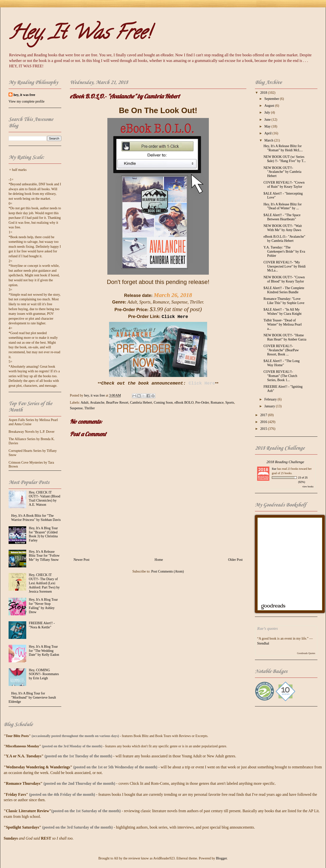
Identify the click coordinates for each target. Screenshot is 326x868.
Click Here (175, 317)
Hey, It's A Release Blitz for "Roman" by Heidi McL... (283, 148)
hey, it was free (24, 95)
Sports (230, 403)
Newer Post (81, 560)
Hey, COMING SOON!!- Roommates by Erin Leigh (44, 674)
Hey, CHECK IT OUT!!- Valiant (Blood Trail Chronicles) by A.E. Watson (45, 499)
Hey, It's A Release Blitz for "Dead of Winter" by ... (283, 206)
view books (308, 487)
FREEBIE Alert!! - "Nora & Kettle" (42, 625)
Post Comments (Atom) (168, 571)
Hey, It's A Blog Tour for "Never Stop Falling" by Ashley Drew (43, 606)
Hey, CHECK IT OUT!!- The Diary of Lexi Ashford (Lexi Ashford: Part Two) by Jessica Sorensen (44, 583)
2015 (264, 429)
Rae (274, 469)
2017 (264, 415)
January (270, 406)
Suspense (76, 408)
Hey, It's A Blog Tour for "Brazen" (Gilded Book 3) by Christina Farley (43, 534)
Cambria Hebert (141, 403)
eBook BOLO (184, 403)
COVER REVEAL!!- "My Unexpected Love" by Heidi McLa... (285, 266)
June (268, 120)
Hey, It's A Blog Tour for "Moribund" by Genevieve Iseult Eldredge (32, 698)
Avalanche (97, 403)
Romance (217, 403)
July (268, 112)
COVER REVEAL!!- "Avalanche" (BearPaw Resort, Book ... (281, 350)
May (268, 126)
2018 (264, 93)
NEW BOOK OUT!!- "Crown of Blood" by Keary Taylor (284, 279)
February (271, 399)
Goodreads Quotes (306, 653)
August (270, 106)
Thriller (90, 408)
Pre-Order (202, 403)
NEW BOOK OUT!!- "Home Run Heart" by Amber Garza (285, 337)
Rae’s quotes (268, 628)
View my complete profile (27, 101)
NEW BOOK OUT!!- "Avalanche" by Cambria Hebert (282, 172)
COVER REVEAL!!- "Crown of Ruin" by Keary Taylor (284, 185)
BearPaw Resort (117, 403)
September (272, 99)
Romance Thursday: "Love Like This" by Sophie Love (284, 301)
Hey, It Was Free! (80, 35)
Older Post (236, 560)
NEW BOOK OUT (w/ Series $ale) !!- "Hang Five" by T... (285, 159)
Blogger (221, 858)
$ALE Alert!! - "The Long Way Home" (282, 363)
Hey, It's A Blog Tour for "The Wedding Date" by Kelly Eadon (44, 651)
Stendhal (263, 643)
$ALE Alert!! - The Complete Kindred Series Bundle (284, 290)
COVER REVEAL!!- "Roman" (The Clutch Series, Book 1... (280, 376)
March (269, 140)
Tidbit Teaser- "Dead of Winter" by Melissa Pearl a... (283, 324)
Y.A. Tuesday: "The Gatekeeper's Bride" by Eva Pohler (284, 252)
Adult (85, 403)
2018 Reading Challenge (285, 462)
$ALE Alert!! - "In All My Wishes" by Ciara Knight (282, 312)
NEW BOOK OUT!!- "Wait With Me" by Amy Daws (283, 228)
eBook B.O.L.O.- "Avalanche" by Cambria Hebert (284, 239)
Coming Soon (163, 403)
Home (159, 560)
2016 (264, 422)
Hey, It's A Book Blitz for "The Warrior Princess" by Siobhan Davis (36, 518)
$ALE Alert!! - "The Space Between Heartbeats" (282, 217)
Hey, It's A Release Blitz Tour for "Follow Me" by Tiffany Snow (44, 556)
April (268, 133)
